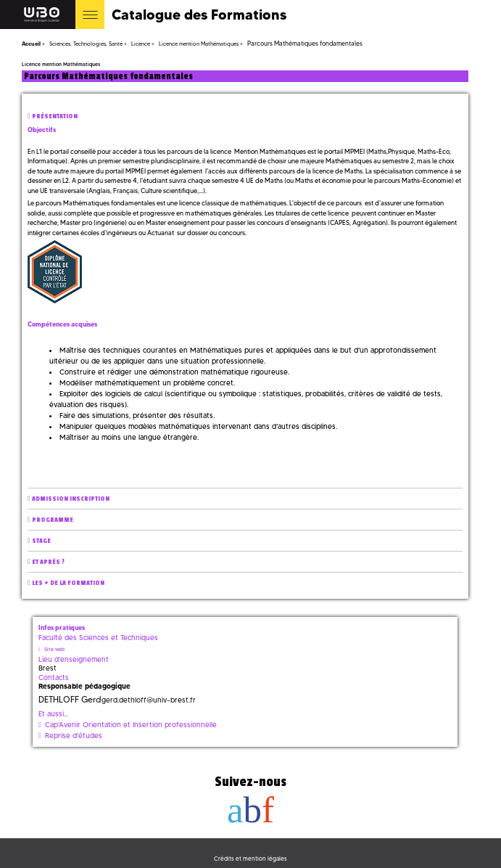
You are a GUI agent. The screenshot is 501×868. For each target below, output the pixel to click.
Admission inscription (71, 499)
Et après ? (48, 562)
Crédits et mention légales (250, 859)
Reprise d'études (74, 736)
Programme (53, 520)
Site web (54, 649)
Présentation (55, 116)
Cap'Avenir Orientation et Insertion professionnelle (131, 725)
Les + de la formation (68, 583)
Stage (41, 541)
